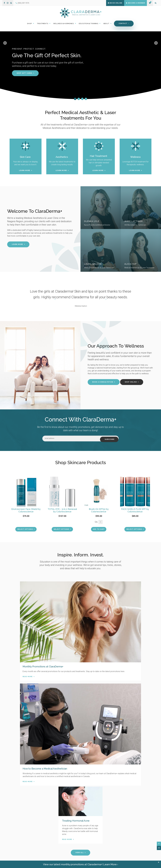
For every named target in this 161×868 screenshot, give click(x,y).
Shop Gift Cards (24, 74)
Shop (85, 835)
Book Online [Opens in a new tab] (87, 851)
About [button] (106, 24)
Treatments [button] (43, 24)
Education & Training (91, 845)
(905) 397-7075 (23, 3)
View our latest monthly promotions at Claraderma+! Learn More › (80, 864)
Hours (46, 851)
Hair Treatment (99, 157)
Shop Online (131, 383)
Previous (7, 62)
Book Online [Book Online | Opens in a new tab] (111, 3)
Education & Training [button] (89, 24)
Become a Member (134, 3)
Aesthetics (62, 157)
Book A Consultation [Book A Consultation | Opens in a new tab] (103, 383)
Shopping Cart (150, 3)
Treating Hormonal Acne (125, 616)
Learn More (25, 171)
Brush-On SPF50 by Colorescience (99, 510)
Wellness (136, 157)
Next (154, 62)
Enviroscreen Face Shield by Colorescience (26, 510)
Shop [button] (29, 24)
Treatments (87, 838)
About (85, 848)
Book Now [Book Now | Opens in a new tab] (80, 808)
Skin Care (26, 157)
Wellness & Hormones (91, 841)
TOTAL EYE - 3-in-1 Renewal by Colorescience (62, 510)
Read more (18, 635)
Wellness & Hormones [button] (64, 24)
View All (80, 658)
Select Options (25, 529)
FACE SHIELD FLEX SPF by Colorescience (135, 510)
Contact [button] (123, 24)
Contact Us (52, 735)
